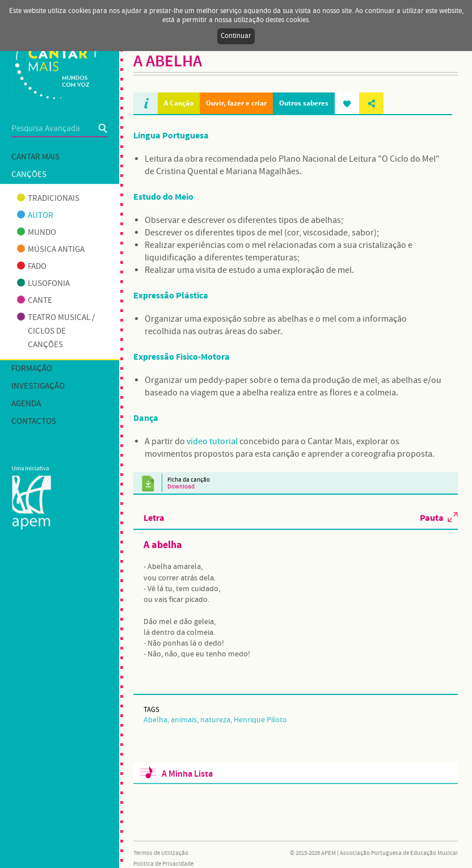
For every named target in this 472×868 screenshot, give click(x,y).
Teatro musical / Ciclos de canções (56, 331)
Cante (35, 301)
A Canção (179, 103)
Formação (32, 369)
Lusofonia (43, 284)
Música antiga (51, 250)
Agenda (26, 404)
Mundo (37, 233)
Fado (32, 267)
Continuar (236, 36)
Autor (35, 216)
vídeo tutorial (212, 442)
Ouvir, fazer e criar (236, 103)
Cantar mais (35, 157)
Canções (29, 175)
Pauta (432, 517)
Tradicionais (48, 199)
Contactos (34, 422)
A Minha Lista (187, 774)
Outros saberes (304, 103)
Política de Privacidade (163, 864)
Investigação (38, 386)
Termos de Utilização (161, 853)
